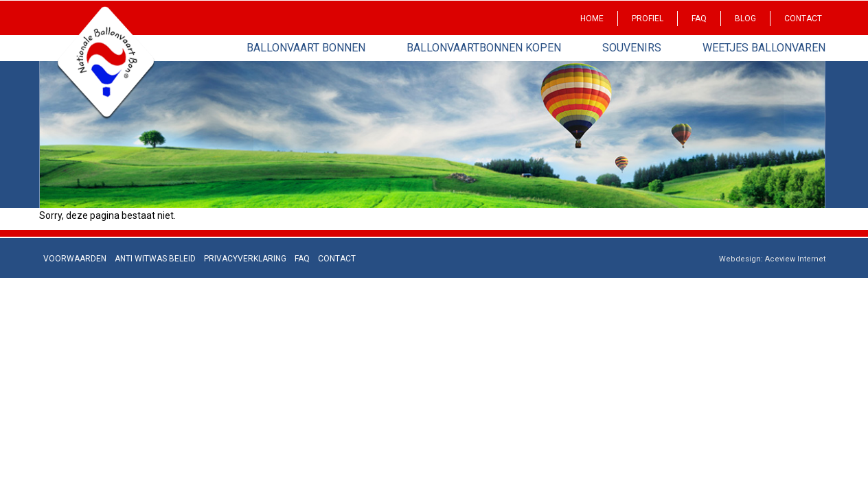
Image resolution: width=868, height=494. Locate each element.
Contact (803, 19)
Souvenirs (632, 48)
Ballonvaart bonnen (306, 48)
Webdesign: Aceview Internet (772, 259)
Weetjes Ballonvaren (764, 48)
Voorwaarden (75, 259)
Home (592, 19)
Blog (745, 19)
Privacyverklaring (245, 259)
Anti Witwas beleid (155, 259)
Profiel (648, 19)
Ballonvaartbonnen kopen (484, 48)
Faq (699, 19)
